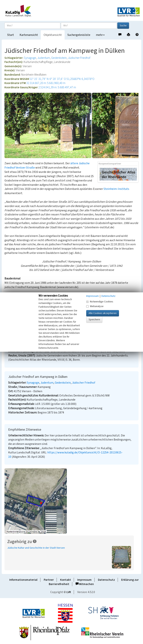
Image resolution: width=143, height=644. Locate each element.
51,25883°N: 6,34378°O (80, 79)
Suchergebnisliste (79, 35)
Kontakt (66, 580)
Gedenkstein (59, 58)
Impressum (84, 580)
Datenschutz (106, 580)
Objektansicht (53, 35)
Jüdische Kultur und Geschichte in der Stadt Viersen (36, 548)
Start (11, 35)
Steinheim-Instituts (116, 189)
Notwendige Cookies (100, 302)
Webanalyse (95, 306)
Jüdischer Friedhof (79, 58)
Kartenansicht (29, 35)
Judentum (44, 58)
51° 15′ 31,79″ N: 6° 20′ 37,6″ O (48, 79)
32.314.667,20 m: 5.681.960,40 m (46, 83)
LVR (69, 592)
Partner (49, 580)
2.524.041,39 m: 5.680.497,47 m (57, 87)
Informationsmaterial (23, 580)
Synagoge (30, 58)
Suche (123, 26)
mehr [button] (100, 35)
